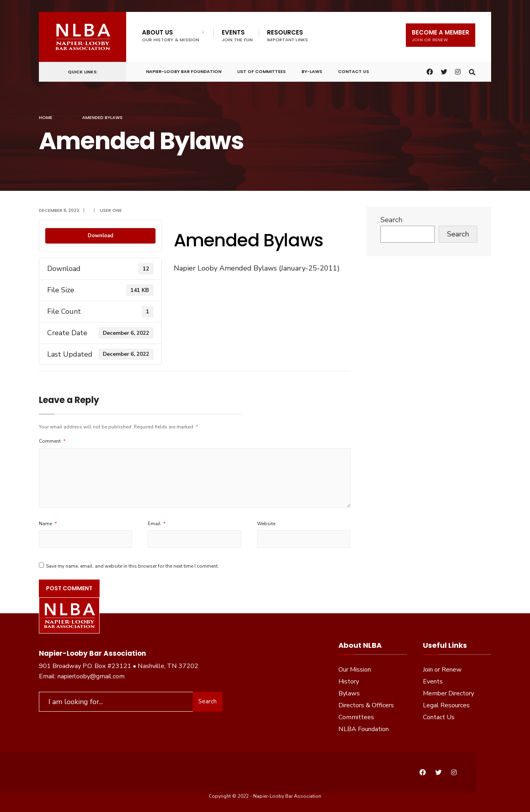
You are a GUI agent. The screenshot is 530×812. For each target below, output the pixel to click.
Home (46, 117)
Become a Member (441, 36)
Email (157, 524)
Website (266, 524)
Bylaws (349, 693)
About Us (171, 36)
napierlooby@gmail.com (91, 676)
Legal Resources (446, 705)
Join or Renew (442, 670)
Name (48, 524)
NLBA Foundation (364, 729)
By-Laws (312, 71)
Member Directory (448, 693)
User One (111, 210)
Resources (287, 36)
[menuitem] (178, 34)
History (349, 681)
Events (237, 36)
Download (100, 236)
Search (391, 220)
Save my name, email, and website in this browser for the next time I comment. (132, 566)
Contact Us (353, 71)
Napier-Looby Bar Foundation (184, 71)
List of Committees (261, 71)
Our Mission (355, 670)
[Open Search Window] (472, 71)
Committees (356, 717)
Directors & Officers (366, 705)
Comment (52, 441)
